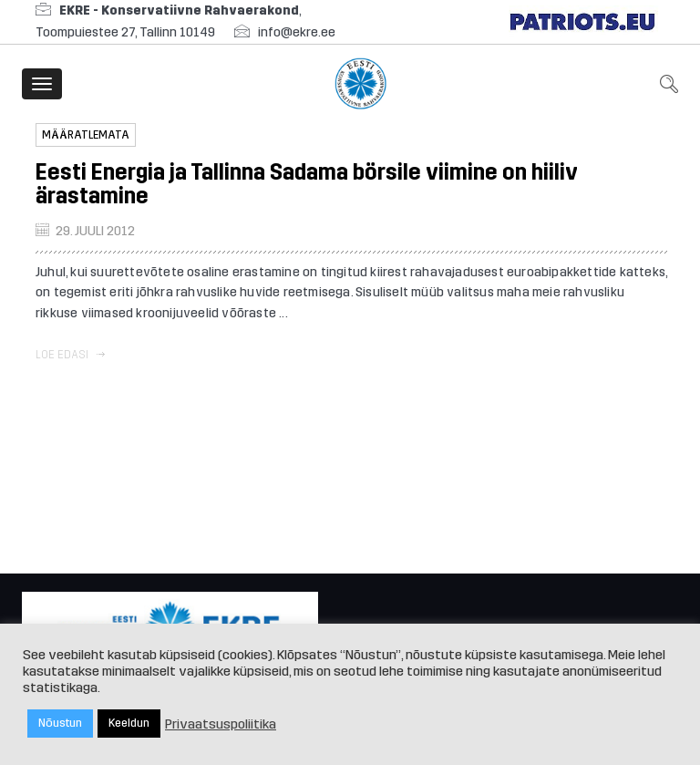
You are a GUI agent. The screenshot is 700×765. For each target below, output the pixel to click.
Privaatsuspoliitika (221, 724)
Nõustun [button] (60, 723)
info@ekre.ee (297, 32)
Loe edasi (70, 355)
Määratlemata (86, 135)
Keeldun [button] (129, 723)
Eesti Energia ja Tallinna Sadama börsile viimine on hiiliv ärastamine (307, 184)
